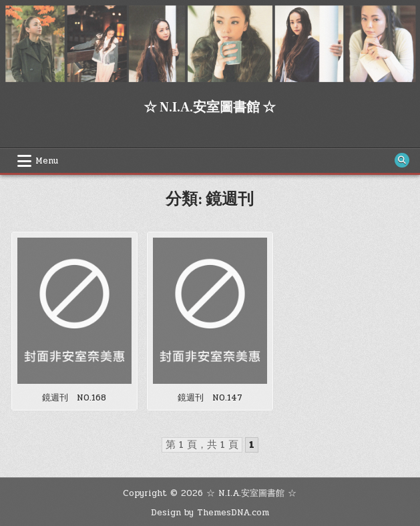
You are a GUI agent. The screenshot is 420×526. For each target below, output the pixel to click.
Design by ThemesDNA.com (210, 513)
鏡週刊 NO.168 (74, 398)
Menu (47, 161)
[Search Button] (402, 160)
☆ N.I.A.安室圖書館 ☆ (210, 107)
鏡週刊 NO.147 (210, 398)
